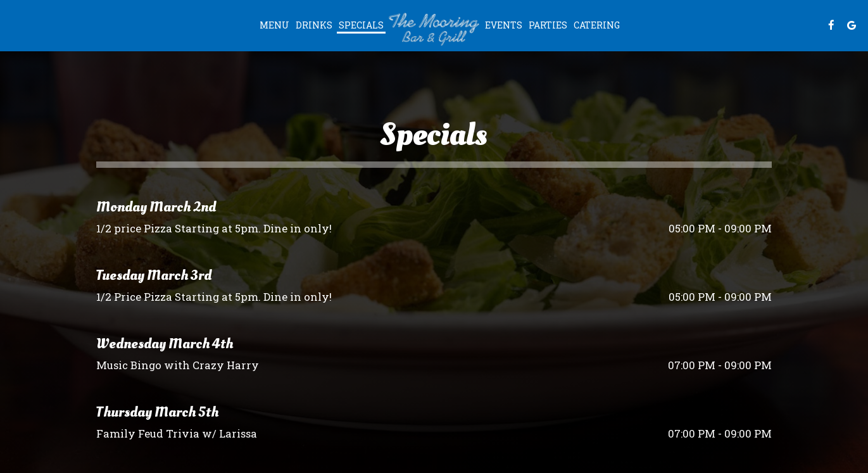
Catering (597, 25)
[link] (434, 28)
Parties (548, 25)
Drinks (314, 25)
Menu (274, 25)
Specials (361, 25)
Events (504, 25)
